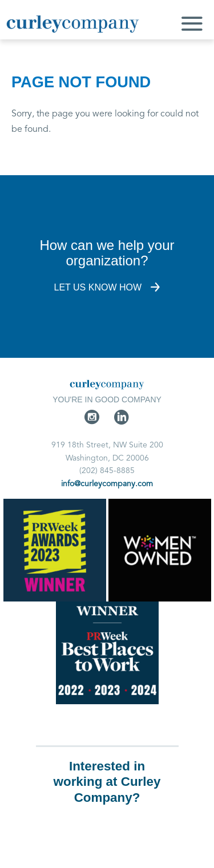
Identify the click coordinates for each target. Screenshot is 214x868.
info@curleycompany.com (107, 484)
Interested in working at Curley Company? (107, 782)
